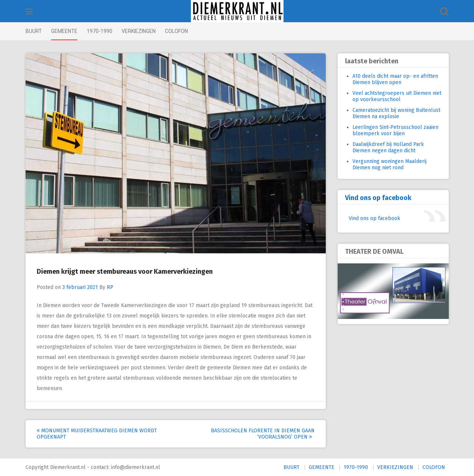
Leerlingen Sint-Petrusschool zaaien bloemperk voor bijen (395, 130)
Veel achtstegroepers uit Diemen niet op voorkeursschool (397, 96)
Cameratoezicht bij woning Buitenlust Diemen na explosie (396, 113)
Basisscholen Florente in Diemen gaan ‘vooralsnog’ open (263, 434)
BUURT (34, 31)
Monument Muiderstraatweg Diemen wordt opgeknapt (97, 434)
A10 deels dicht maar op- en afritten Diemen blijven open (395, 79)
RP (110, 287)
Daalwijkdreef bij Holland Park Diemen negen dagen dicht (388, 147)
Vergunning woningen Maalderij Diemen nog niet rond (390, 164)
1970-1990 (100, 31)
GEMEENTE (64, 31)
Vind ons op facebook (378, 198)
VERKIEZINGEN (139, 31)
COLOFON (176, 31)
